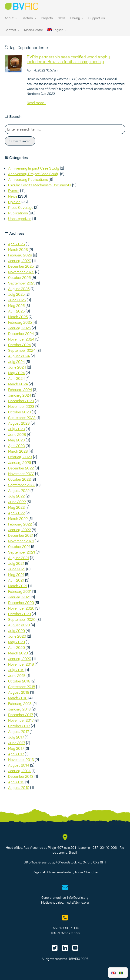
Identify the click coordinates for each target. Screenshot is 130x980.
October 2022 (19, 479)
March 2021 (18, 586)
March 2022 (18, 518)
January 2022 (20, 530)
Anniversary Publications (28, 179)
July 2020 (17, 631)
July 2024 (17, 362)
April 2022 (16, 513)
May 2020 (17, 642)
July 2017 (16, 737)
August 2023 (19, 423)
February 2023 (20, 457)
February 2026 (20, 255)
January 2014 (19, 771)
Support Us (97, 18)
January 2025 (20, 328)
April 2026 (17, 244)
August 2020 (19, 625)
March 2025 (18, 317)
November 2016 (21, 760)
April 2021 (16, 580)
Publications (18, 213)
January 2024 (20, 395)
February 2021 (20, 591)
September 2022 (22, 485)
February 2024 (20, 390)
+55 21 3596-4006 (65, 928)
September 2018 (22, 687)
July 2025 (16, 294)
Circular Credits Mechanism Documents (40, 185)
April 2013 (16, 782)
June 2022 (17, 502)
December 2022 (21, 468)
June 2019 (17, 675)
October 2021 (19, 547)
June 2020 (17, 636)
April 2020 (17, 647)
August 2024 (19, 356)
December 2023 (21, 401)
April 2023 (17, 446)
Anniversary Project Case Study (34, 174)
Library (77, 18)
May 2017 (16, 748)
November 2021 (21, 541)
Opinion (14, 202)
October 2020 (20, 614)
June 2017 (17, 743)
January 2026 (20, 261)
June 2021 (17, 569)
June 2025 (17, 300)
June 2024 (17, 367)
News (61, 18)
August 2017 (18, 731)
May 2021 (16, 575)
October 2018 (19, 681)
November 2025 (21, 272)
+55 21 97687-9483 (65, 933)
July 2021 (16, 563)
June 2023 (17, 434)
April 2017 (16, 754)
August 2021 (19, 558)
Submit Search (20, 141)
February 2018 (20, 703)
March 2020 (18, 653)
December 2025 (21, 266)
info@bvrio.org (78, 898)
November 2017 (21, 720)
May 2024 (17, 373)
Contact (12, 30)
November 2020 (21, 608)
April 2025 (16, 311)
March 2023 (18, 451)
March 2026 (18, 249)
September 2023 (22, 418)
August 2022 (19, 490)
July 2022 (16, 496)
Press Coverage (21, 207)
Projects (47, 18)
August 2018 (19, 692)
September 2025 (22, 283)
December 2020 (21, 603)
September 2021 (22, 552)
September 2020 (22, 619)
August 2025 (19, 289)
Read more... (36, 103)
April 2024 (17, 378)
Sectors (29, 18)
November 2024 (21, 339)
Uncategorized (20, 219)
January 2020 (20, 659)
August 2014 (19, 765)
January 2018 (19, 709)
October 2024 (20, 345)
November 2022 (21, 474)
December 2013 (21, 776)
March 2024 (18, 384)
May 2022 (16, 507)
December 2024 (21, 334)
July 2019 (16, 670)
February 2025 (20, 322)
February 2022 (20, 524)
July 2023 (17, 429)
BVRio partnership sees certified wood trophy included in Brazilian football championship (68, 59)
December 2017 (21, 715)
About (11, 18)
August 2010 (19, 788)
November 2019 (21, 664)
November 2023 (21, 406)
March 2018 (18, 698)
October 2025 (19, 277)
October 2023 (20, 412)
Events (14, 191)
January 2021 (19, 597)
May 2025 (16, 305)
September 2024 (22, 350)
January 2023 (20, 462)
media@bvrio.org (77, 902)
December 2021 (21, 535)
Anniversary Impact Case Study (34, 168)
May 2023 (17, 440)
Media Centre (33, 30)
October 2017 (19, 726)
